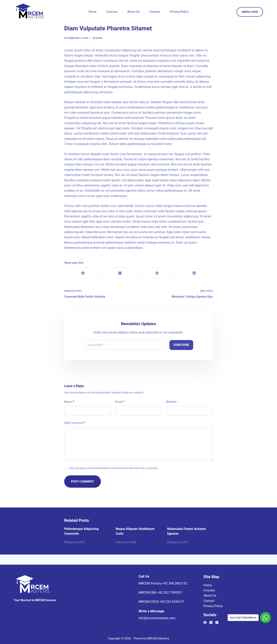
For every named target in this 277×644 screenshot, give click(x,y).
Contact (155, 12)
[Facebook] (83, 273)
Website (171, 402)
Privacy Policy (179, 12)
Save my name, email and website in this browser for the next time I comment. (114, 468)
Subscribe (181, 345)
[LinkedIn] (194, 273)
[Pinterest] (157, 273)
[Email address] (126, 345)
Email (120, 402)
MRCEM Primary (163, 583)
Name (69, 402)
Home (93, 12)
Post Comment (83, 482)
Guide (99, 38)
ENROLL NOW (250, 12)
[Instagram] (217, 622)
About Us (134, 12)
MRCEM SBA (160, 593)
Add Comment (75, 423)
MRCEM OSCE (161, 602)
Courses (112, 12)
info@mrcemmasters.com (157, 618)
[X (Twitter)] (120, 273)
